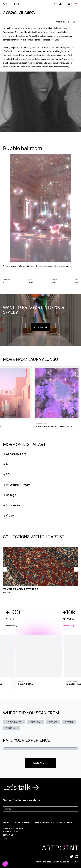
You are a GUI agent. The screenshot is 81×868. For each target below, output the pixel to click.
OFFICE (53, 722)
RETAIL (69, 722)
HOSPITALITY (14, 722)
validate (41, 763)
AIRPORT (11, 728)
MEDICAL (36, 722)
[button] (60, 4)
